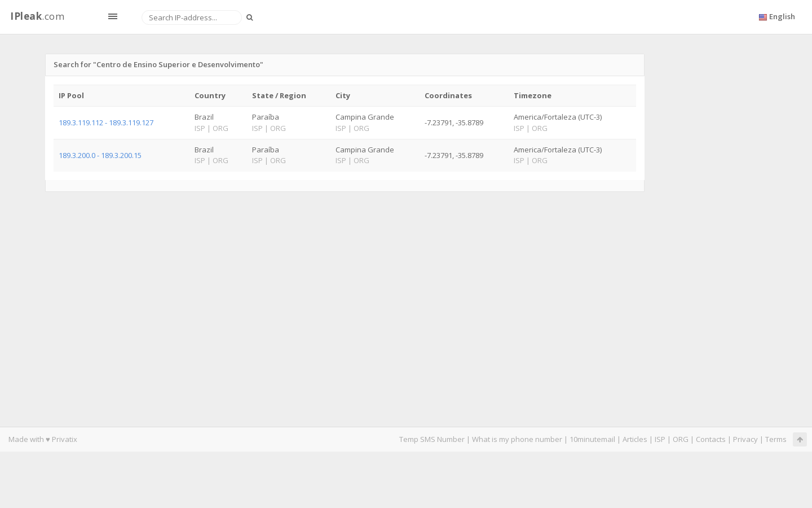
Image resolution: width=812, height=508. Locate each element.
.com (37, 16)
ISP (661, 439)
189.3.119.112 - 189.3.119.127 (106, 122)
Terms (776, 439)
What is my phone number (517, 439)
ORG (681, 439)
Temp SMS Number (432, 439)
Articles (635, 439)
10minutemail (592, 439)
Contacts (711, 439)
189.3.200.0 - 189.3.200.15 (100, 155)
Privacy (745, 439)
